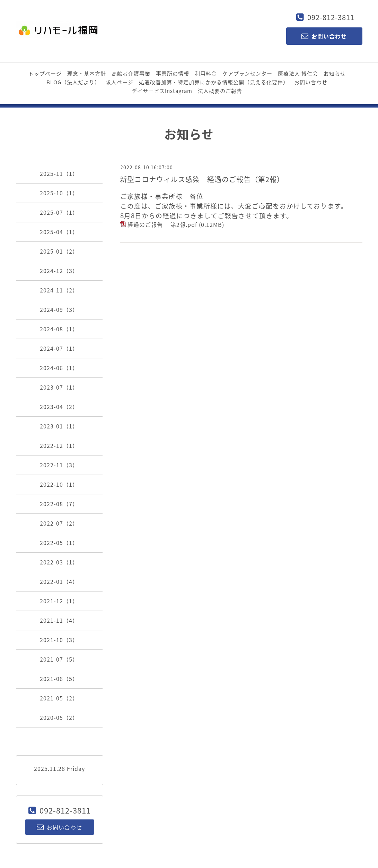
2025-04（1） (59, 232)
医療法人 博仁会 (298, 74)
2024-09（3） (59, 309)
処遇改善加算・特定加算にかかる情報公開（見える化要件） (214, 82)
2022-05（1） (59, 543)
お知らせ (335, 74)
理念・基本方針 (87, 74)
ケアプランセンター (247, 74)
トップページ (45, 74)
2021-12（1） (59, 601)
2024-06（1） (59, 368)
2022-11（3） (59, 465)
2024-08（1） (59, 329)
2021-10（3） (59, 640)
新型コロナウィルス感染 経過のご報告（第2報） (202, 179)
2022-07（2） (59, 523)
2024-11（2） (59, 290)
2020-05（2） (59, 717)
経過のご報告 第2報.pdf (162, 224)
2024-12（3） (59, 271)
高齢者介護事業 (131, 74)
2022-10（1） (59, 484)
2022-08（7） (59, 504)
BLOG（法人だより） (73, 82)
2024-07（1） (59, 348)
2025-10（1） (59, 193)
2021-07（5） (59, 659)
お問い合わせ (311, 82)
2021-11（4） (59, 620)
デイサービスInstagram (162, 91)
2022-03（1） (59, 562)
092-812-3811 (331, 17)
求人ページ (120, 82)
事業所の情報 (173, 74)
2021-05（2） (59, 698)
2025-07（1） (59, 212)
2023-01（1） (59, 426)
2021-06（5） (59, 679)
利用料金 (206, 74)
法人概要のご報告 (220, 91)
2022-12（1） (59, 445)
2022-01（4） (59, 581)
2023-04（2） (59, 407)
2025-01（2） (59, 251)
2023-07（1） (59, 387)
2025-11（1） (59, 173)
